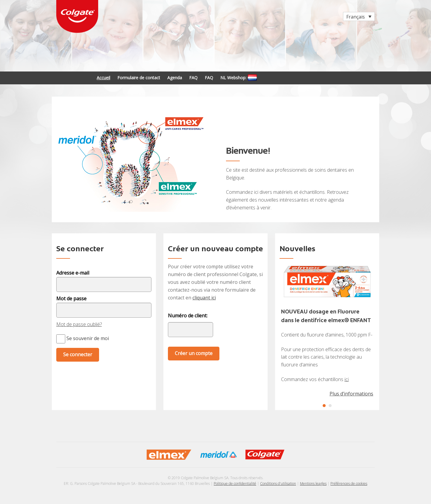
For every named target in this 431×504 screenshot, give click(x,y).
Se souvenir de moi (83, 338)
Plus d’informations (351, 394)
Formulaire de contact (139, 78)
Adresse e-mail (73, 273)
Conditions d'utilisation (278, 484)
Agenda (175, 78)
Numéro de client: (188, 316)
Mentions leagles (313, 484)
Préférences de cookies (349, 484)
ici (347, 379)
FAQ (193, 78)
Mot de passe (71, 299)
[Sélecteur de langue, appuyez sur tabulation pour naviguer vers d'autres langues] (359, 16)
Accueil (103, 78)
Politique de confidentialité (235, 484)
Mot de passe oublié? (79, 324)
